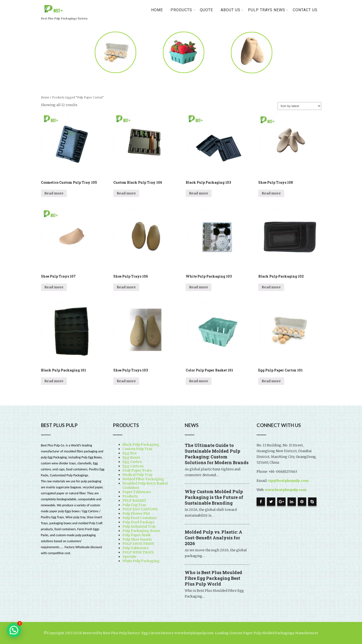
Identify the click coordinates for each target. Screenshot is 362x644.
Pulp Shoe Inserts (137, 539)
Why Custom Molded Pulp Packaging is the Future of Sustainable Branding (214, 497)
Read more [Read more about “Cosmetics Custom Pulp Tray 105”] (54, 193)
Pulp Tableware (135, 548)
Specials (129, 557)
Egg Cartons (133, 466)
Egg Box (129, 453)
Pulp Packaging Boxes (141, 531)
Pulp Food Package (138, 522)
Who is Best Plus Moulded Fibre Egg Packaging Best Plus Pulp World (213, 578)
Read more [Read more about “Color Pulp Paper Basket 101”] (199, 381)
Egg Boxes (131, 457)
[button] (14, 630)
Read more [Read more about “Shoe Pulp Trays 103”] (126, 381)
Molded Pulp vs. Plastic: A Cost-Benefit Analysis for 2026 (213, 538)
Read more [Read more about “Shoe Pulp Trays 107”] (54, 287)
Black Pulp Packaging (141, 445)
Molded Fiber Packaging (143, 479)
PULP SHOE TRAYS (138, 544)
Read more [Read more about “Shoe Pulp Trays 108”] (271, 193)
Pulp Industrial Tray (139, 526)
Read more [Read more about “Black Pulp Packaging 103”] (199, 193)
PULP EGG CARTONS (140, 509)
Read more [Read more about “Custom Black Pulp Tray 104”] (126, 193)
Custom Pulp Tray (137, 449)
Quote (206, 10)
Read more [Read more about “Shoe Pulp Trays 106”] (126, 287)
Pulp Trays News (268, 10)
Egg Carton (132, 462)
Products (130, 496)
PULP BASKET (134, 501)
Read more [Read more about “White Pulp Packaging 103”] (199, 287)
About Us (232, 10)
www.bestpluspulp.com (286, 490)
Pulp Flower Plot (136, 513)
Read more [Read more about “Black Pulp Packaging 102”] (271, 287)
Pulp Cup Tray (134, 505)
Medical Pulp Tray (138, 475)
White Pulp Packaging (141, 561)
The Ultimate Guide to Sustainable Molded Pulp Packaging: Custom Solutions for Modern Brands (217, 454)
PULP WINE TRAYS (138, 552)
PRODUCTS (183, 10)
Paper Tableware (137, 492)
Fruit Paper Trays (137, 470)
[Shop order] (299, 106)
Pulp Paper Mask (137, 535)
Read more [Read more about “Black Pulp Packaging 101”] (54, 381)
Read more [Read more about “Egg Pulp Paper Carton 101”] (271, 381)
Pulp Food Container (140, 518)
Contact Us (305, 10)
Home (157, 10)
